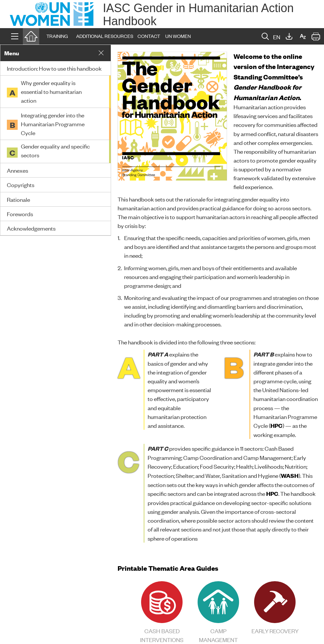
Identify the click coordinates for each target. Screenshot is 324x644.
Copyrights (21, 184)
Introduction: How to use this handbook (54, 68)
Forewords (20, 214)
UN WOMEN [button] (178, 36)
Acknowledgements (31, 228)
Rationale (18, 199)
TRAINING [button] (57, 36)
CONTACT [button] (149, 36)
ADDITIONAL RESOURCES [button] (105, 36)
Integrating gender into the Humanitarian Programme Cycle (53, 124)
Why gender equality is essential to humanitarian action (51, 91)
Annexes (17, 170)
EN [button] (277, 37)
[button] (15, 36)
